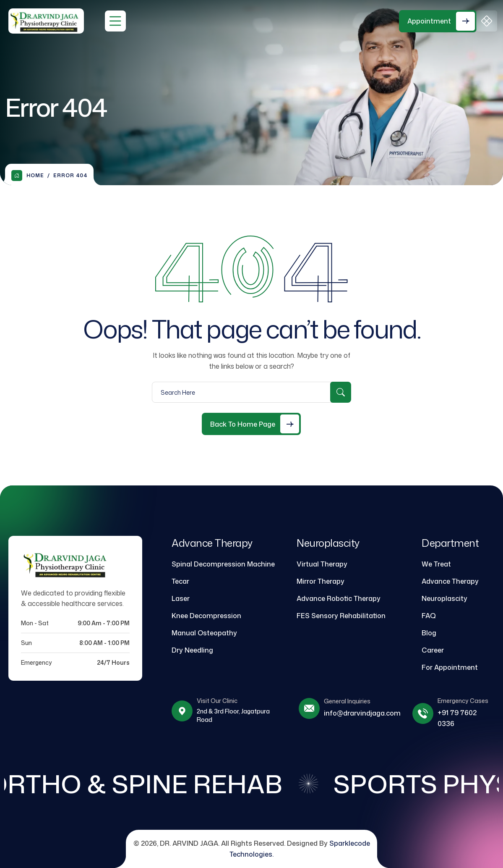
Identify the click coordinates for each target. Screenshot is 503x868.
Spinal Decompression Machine (223, 564)
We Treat (436, 564)
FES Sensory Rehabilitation (341, 616)
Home (28, 176)
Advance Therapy (450, 581)
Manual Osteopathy (204, 633)
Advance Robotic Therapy (339, 598)
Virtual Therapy (322, 564)
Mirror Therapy (321, 581)
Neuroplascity (444, 598)
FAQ (429, 616)
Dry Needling (192, 650)
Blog (429, 633)
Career (433, 650)
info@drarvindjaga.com (362, 713)
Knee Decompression (206, 616)
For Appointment (450, 667)
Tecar (180, 581)
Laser (181, 598)
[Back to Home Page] (251, 424)
